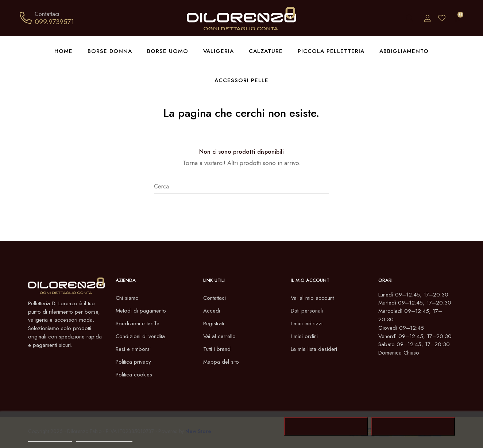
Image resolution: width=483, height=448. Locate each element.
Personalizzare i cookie (104, 438)
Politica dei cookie (50, 438)
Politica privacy (134, 362)
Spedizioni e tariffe (139, 323)
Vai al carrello (220, 336)
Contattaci (215, 298)
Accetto (413, 426)
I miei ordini (305, 336)
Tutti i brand (218, 349)
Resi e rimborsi (134, 349)
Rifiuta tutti (326, 426)
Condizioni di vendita (141, 336)
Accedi (212, 311)
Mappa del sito (222, 362)
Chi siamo (127, 298)
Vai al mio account (313, 298)
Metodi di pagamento (142, 311)
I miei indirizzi (307, 323)
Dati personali (308, 311)
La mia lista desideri (315, 349)
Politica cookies (135, 374)
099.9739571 (54, 22)
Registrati (215, 323)
